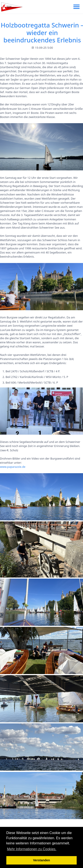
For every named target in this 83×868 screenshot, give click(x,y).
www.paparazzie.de (13, 467)
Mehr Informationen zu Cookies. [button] (32, 849)
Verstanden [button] (42, 860)
